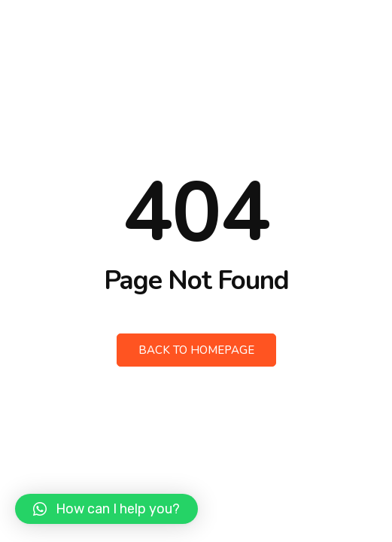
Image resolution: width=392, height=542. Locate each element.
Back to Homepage (196, 350)
